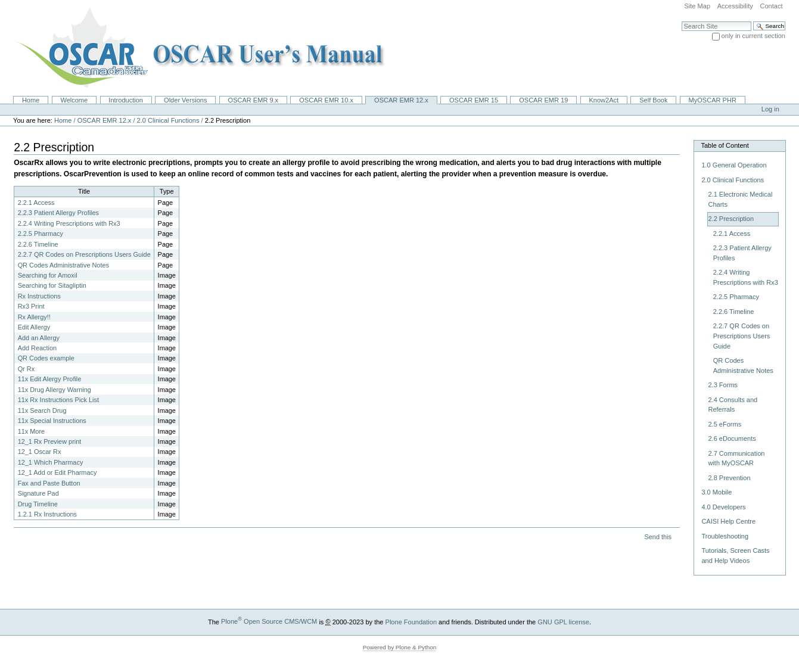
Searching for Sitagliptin (52, 285)
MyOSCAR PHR (713, 100)
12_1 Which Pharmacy (51, 462)
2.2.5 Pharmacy (41, 234)
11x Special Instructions (52, 421)
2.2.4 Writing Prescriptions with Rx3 (69, 223)
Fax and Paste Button (49, 483)
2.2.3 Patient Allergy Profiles (58, 213)
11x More (31, 431)
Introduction (126, 100)
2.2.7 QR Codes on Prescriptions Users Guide (84, 254)
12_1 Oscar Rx (40, 452)
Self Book (653, 100)
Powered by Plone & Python (400, 647)
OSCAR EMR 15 (474, 100)
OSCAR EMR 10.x (326, 100)
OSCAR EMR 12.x (401, 100)
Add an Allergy (39, 338)
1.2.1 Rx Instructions (47, 514)
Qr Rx (26, 369)
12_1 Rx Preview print (50, 441)
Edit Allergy (34, 327)
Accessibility (735, 6)
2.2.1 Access (36, 203)
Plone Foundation (411, 621)
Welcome (74, 100)
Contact (771, 6)
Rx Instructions (39, 296)
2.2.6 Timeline (38, 244)
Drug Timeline (38, 504)
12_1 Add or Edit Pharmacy (57, 472)
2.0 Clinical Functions (168, 120)
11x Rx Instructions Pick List (58, 400)
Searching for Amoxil (48, 275)
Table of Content (725, 145)
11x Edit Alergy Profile (50, 379)
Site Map (697, 6)
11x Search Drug (42, 410)
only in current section (753, 36)
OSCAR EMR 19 (543, 100)
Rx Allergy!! (34, 317)
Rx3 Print (31, 306)
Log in (770, 109)
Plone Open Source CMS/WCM (269, 621)
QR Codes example (46, 358)
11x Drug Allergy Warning (55, 390)
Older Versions (185, 100)
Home (31, 100)
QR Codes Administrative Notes (63, 265)
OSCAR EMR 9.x (254, 100)
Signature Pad (38, 493)
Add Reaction (37, 348)
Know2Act (604, 100)
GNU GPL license (563, 621)
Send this (657, 537)
